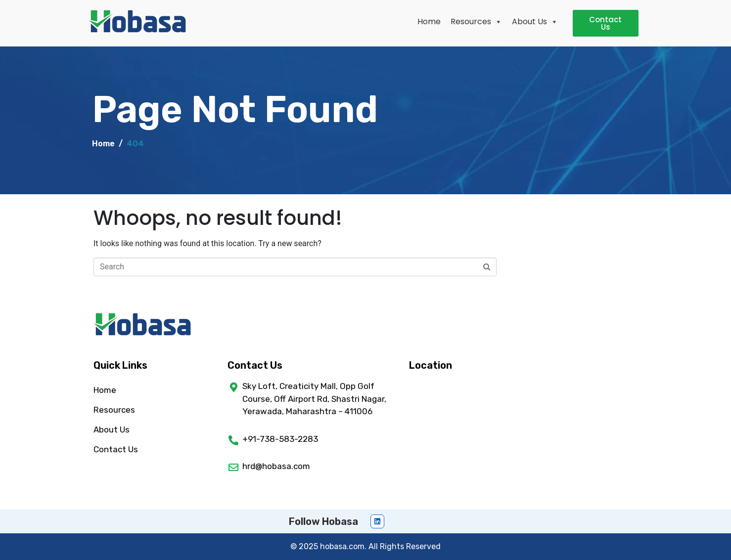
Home (429, 22)
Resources (476, 22)
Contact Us (116, 449)
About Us (535, 22)
